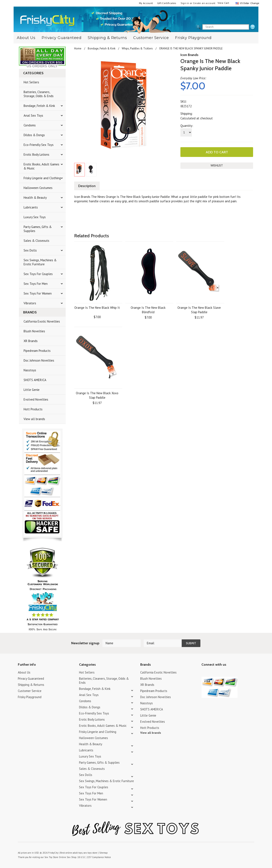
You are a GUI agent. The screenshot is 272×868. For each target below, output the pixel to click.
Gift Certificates (167, 3)
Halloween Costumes (38, 188)
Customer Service (151, 38)
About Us (26, 38)
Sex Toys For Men (36, 284)
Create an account (204, 3)
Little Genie (32, 390)
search (253, 27)
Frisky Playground (193, 38)
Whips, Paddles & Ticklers (137, 48)
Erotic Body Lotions (36, 154)
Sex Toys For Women (38, 293)
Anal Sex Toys (33, 115)
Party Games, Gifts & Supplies (38, 229)
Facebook (226, 673)
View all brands (34, 419)
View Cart (223, 3)
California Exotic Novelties (42, 321)
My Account (146, 3)
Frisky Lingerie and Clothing (42, 178)
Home (78, 48)
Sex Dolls (30, 250)
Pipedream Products (37, 351)
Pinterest (219, 673)
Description (87, 186)
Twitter (204, 673)
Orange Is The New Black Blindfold (148, 310)
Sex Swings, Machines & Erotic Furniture (40, 262)
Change (254, 3)
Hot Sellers (31, 82)
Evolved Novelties (36, 399)
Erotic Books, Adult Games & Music (41, 166)
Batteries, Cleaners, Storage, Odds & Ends (39, 94)
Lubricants (31, 207)
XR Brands (31, 341)
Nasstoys (30, 370)
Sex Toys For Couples (38, 274)
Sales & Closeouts (36, 241)
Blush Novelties (34, 331)
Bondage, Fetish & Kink (39, 106)
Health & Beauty (35, 198)
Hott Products (33, 409)
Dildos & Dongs (34, 135)
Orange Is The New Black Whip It (97, 308)
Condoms (30, 125)
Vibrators (30, 303)
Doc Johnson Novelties (39, 360)
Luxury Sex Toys (35, 217)
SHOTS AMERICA (35, 380)
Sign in (185, 3)
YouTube (212, 673)
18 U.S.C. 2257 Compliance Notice (94, 857)
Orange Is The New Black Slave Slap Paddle (199, 310)
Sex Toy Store (51, 857)
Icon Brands (189, 55)
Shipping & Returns (107, 38)
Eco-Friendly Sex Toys (39, 145)
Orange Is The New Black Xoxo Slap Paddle (97, 395)
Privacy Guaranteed (62, 38)
